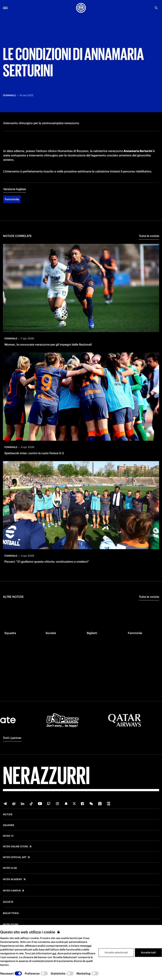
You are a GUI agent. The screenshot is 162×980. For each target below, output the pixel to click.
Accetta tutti (148, 952)
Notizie (8, 815)
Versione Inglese (15, 201)
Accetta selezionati (116, 952)
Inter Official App (15, 857)
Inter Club (10, 868)
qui (54, 953)
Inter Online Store (16, 847)
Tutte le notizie (149, 248)
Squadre (9, 825)
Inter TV (8, 836)
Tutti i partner (12, 738)
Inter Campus (12, 891)
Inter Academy (13, 879)
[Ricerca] (156, 8)
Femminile (12, 211)
